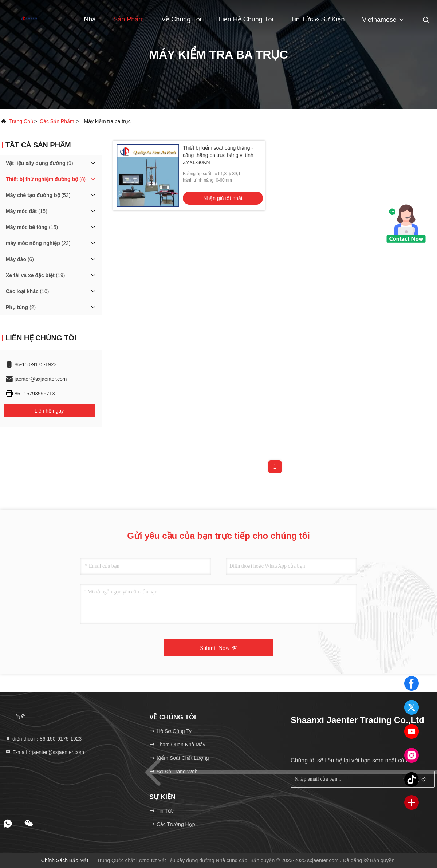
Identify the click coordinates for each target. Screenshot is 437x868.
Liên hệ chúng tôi (246, 19)
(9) (40, 163)
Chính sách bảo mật (65, 860)
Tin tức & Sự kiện (318, 19)
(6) (20, 259)
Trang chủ (21, 121)
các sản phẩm (57, 121)
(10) (27, 291)
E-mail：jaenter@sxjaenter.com (45, 752)
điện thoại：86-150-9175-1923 (43, 739)
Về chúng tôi (181, 19)
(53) (38, 195)
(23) (38, 243)
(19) (36, 275)
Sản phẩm (129, 19)
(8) (46, 179)
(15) (27, 211)
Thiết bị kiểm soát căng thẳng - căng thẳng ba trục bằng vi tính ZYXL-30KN (218, 155)
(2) (21, 307)
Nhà (90, 19)
